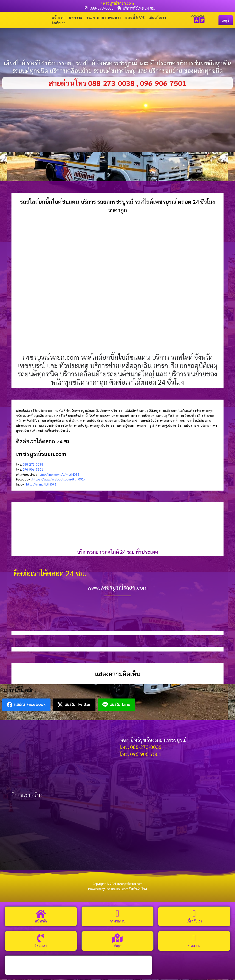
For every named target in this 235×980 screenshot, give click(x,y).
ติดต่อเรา (58, 23)
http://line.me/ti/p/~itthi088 (59, 475)
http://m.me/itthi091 (41, 485)
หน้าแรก (58, 18)
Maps (117, 946)
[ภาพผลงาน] (117, 914)
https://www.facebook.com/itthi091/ (59, 480)
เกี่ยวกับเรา (157, 18)
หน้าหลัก (41, 921)
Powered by (109, 889)
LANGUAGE (197, 16)
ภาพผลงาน (117, 921)
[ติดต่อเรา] (41, 939)
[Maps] (117, 939)
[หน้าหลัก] (41, 914)
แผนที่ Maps (135, 18)
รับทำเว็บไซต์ (138, 889)
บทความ (75, 18)
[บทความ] (194, 939)
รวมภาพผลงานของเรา (104, 18)
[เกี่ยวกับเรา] (194, 914)
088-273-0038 (33, 465)
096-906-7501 (33, 470)
